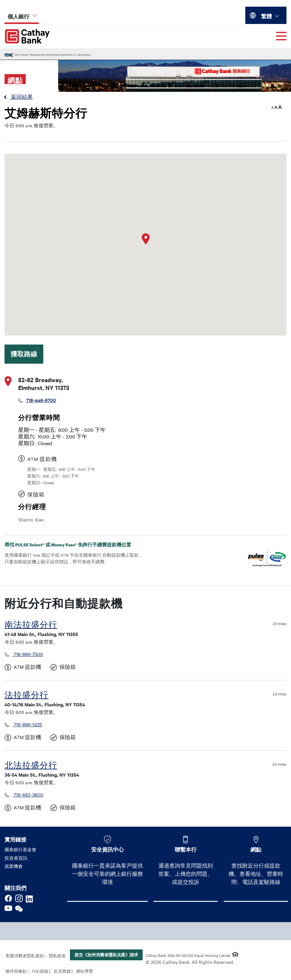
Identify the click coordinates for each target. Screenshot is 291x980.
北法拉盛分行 (31, 765)
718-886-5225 (27, 724)
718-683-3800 (28, 795)
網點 (256, 849)
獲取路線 (24, 354)
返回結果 (21, 97)
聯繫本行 (186, 849)
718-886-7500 (28, 654)
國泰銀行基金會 (20, 849)
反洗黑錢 (62, 971)
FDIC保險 (40, 971)
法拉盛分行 (26, 695)
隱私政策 (57, 955)
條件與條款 (16, 971)
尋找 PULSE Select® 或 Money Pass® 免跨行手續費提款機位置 (73, 545)
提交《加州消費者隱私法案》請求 (106, 955)
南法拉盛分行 (31, 625)
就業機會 (14, 866)
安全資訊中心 (107, 849)
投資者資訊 (16, 858)
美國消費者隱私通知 (25, 955)
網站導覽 (84, 971)
